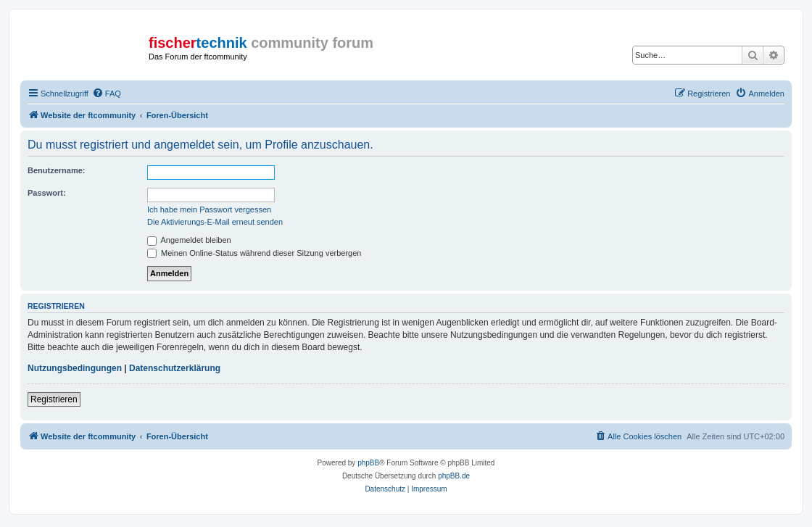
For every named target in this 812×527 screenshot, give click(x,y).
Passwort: (47, 193)
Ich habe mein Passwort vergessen (209, 209)
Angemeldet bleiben (189, 240)
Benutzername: (56, 170)
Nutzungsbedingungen (75, 368)
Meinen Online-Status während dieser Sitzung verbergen (254, 253)
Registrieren (54, 399)
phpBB (368, 463)
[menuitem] (107, 94)
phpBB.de (454, 476)
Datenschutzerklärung (175, 368)
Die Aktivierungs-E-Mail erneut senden (215, 222)
